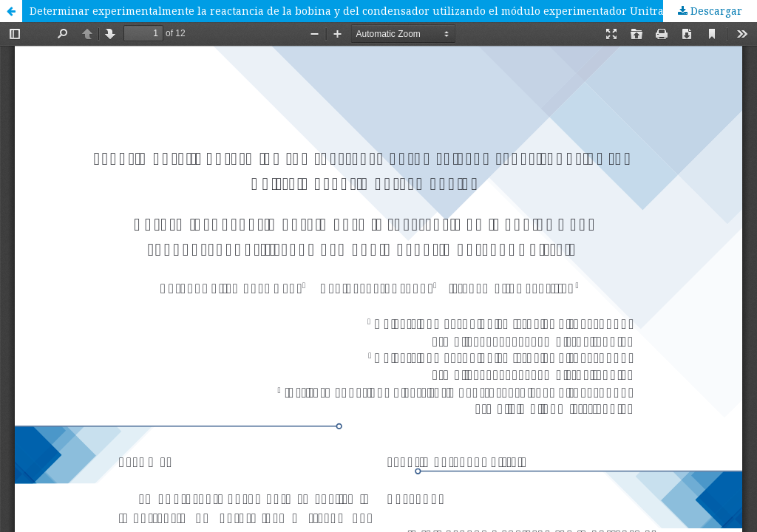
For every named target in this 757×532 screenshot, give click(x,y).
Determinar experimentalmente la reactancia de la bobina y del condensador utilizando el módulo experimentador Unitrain (352, 11)
